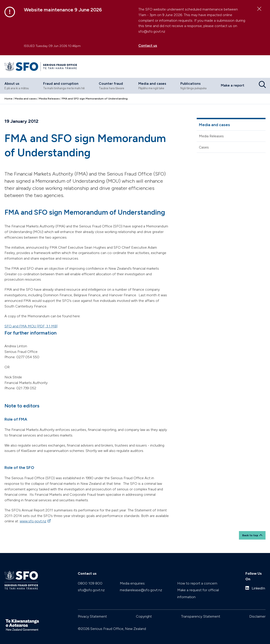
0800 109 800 (90, 578)
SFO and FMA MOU (31, 323)
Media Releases (211, 133)
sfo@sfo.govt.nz (91, 585)
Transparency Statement (201, 611)
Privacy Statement (92, 611)
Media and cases (214, 122)
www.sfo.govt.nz (36, 518)
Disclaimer (257, 611)
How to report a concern (197, 578)
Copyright (144, 611)
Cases (204, 144)
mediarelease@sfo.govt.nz (141, 585)
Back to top (250, 530)
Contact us (148, 46)
